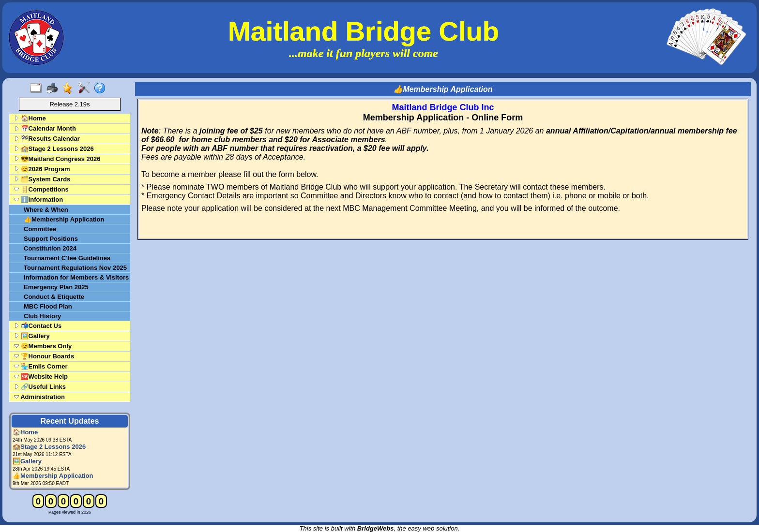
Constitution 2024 (50, 248)
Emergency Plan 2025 (56, 287)
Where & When (46, 210)
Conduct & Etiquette (54, 297)
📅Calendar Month (45, 128)
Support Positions (51, 239)
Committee (40, 229)
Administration (39, 397)
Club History (42, 316)
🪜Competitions (41, 189)
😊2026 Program (42, 169)
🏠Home (30, 118)
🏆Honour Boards (44, 356)
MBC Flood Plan (48, 306)
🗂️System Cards (42, 179)
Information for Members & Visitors (76, 277)
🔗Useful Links (40, 387)
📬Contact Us (38, 326)
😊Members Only (43, 346)
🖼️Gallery (32, 336)
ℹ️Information (38, 199)
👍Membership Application (64, 219)
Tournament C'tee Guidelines (67, 258)
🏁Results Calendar (47, 139)
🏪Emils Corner (41, 366)
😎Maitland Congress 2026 (57, 159)
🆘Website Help (41, 377)
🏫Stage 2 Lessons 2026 (54, 149)
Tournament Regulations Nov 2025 (75, 268)
